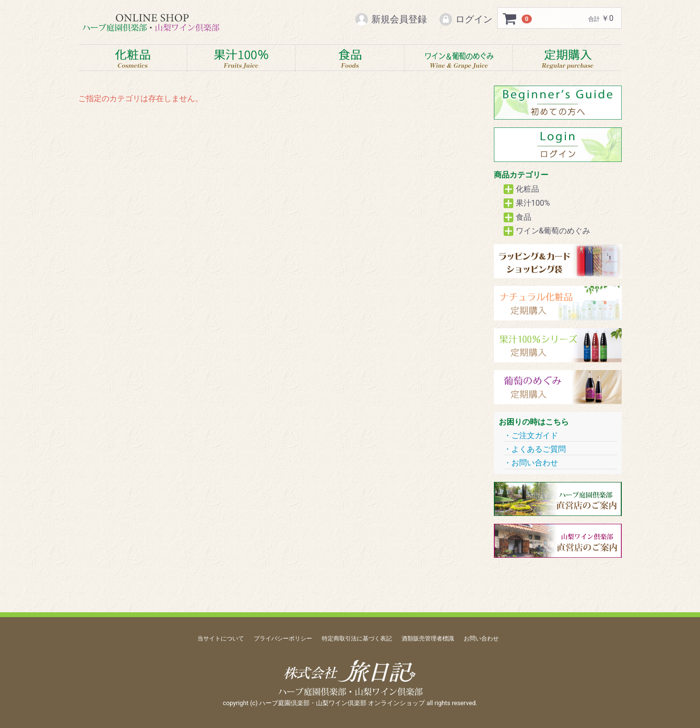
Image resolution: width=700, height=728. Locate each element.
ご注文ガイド (535, 435)
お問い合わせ (535, 463)
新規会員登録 (391, 19)
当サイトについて (221, 639)
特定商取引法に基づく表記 (357, 639)
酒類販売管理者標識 (428, 639)
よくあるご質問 (539, 449)
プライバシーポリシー (283, 639)
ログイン (465, 19)
